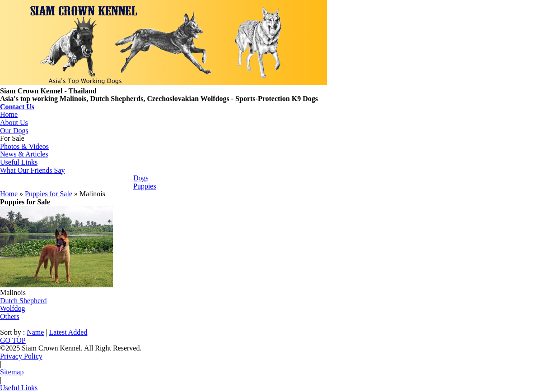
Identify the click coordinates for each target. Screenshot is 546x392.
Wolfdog (13, 308)
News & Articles (24, 154)
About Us (14, 122)
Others (10, 316)
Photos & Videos (24, 146)
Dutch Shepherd (23, 301)
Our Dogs (14, 131)
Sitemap (12, 372)
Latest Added (68, 332)
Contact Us (17, 107)
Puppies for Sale (49, 194)
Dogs (141, 178)
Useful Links (19, 162)
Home (9, 114)
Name (35, 332)
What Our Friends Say (33, 170)
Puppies (145, 186)
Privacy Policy (21, 356)
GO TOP (13, 340)
